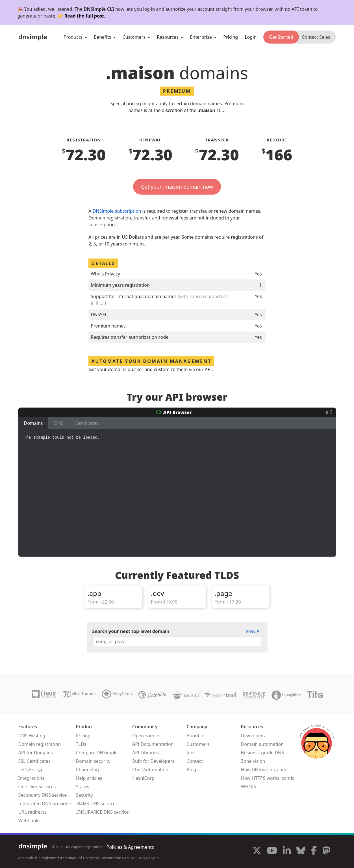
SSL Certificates (35, 761)
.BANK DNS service (96, 804)
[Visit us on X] (257, 851)
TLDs (81, 744)
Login (251, 37)
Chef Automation (150, 770)
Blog (191, 770)
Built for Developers (153, 761)
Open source (146, 736)
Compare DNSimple (97, 753)
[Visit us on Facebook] (314, 851)
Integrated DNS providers (45, 804)
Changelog (87, 770)
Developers (253, 736)
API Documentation (153, 744)
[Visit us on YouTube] (272, 851)
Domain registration (40, 744)
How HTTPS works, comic (268, 778)
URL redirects (32, 812)
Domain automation (262, 744)
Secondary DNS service (43, 795)
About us (196, 736)
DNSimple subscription (117, 211)
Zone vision (253, 761)
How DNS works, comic (265, 770)
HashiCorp (143, 778)
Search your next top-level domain (131, 631)
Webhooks (30, 820)
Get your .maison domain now (177, 187)
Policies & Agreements (130, 847)
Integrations (31, 778)
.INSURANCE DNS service (102, 812)
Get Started (281, 37)
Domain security (93, 761)
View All (254, 631)
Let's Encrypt (32, 770)
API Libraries (146, 753)
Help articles (89, 778)
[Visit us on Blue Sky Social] (301, 851)
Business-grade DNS (262, 753)
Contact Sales (316, 37)
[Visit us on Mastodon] (326, 851)
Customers (198, 744)
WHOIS (248, 787)
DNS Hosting (32, 736)
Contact (195, 761)
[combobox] (177, 641)
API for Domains (36, 753)
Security (84, 795)
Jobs (191, 753)
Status (83, 787)
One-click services (37, 787)
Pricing (231, 37)
